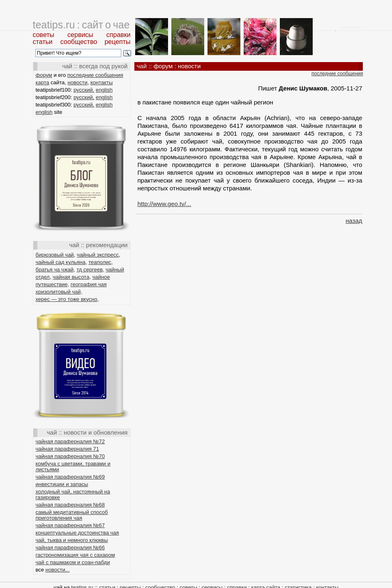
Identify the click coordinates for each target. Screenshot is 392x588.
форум (44, 75)
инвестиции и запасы (62, 484)
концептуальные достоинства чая (77, 533)
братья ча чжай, (55, 270)
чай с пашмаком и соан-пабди (73, 562)
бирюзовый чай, (56, 255)
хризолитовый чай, (59, 292)
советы (44, 35)
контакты (101, 82)
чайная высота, (72, 277)
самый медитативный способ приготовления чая (72, 515)
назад (354, 221)
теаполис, (100, 262)
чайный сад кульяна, (61, 262)
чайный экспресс (98, 255)
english (104, 90)
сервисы (80, 35)
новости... (58, 570)
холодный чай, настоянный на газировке (73, 494)
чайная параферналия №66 (70, 547)
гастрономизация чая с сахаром (75, 555)
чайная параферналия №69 (70, 477)
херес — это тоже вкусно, (67, 299)
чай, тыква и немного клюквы (72, 540)
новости (78, 82)
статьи (43, 42)
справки (119, 35)
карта (43, 82)
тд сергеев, (90, 270)
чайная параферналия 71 (68, 449)
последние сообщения (95, 75)
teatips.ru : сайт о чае (81, 25)
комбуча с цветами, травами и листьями (73, 466)
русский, (84, 90)
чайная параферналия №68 (70, 505)
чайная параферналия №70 (70, 456)
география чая (89, 284)
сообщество (79, 42)
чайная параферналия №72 (70, 441)
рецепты (117, 42)
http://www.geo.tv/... (165, 204)
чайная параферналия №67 (70, 525)
